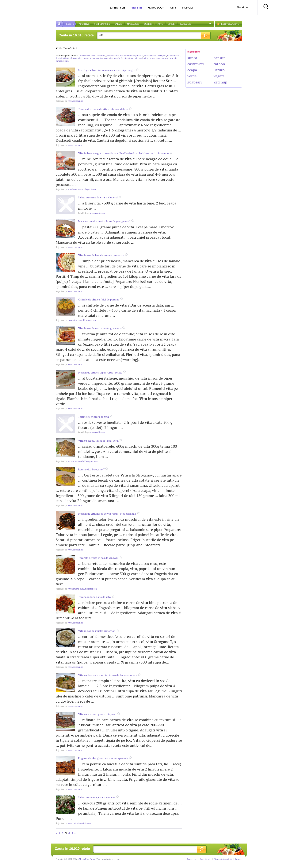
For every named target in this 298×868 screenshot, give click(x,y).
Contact (239, 859)
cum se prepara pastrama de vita (97, 58)
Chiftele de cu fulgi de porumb (99, 299)
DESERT (148, 24)
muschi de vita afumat (124, 58)
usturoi (220, 70)
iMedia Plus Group (87, 859)
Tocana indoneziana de (94, 597)
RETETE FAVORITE (230, 24)
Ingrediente (205, 859)
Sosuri (172, 24)
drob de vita (76, 58)
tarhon (219, 64)
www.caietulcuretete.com (74, 823)
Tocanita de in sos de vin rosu (98, 558)
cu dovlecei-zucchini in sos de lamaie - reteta (108, 675)
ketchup (220, 82)
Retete (136, 11)
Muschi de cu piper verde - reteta (100, 372)
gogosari (195, 82)
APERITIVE (84, 24)
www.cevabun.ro (69, 101)
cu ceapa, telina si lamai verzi (98, 441)
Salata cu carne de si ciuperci (98, 197)
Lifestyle (118, 7)
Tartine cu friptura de (94, 417)
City (173, 7)
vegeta (219, 76)
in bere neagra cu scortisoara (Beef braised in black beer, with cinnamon (123, 153)
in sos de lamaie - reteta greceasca (101, 255)
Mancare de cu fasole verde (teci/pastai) (104, 221)
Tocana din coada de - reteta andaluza (103, 109)
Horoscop (156, 7)
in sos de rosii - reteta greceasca (100, 328)
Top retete (192, 859)
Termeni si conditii (223, 859)
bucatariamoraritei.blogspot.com (77, 461)
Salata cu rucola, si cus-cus (97, 797)
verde (192, 76)
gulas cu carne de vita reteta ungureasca (125, 56)
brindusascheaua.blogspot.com (76, 189)
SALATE (118, 24)
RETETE (70, 24)
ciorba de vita (141, 58)
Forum (187, 7)
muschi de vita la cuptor (155, 56)
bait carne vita (174, 56)
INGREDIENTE (194, 52)
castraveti (196, 64)
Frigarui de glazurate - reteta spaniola (103, 758)
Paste (160, 24)
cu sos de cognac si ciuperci (97, 714)
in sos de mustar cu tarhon (97, 631)
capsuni (220, 58)
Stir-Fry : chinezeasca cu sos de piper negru (107, 70)
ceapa (192, 70)
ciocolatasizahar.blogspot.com (76, 320)
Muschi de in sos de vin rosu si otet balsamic (107, 514)
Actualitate (14, 7)
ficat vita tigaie (63, 58)
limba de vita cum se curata (92, 56)
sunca (192, 58)
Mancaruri (133, 24)
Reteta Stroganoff (91, 469)
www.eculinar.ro (92, 213)
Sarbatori (186, 24)
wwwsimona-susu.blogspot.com (76, 589)
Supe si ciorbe (102, 24)
